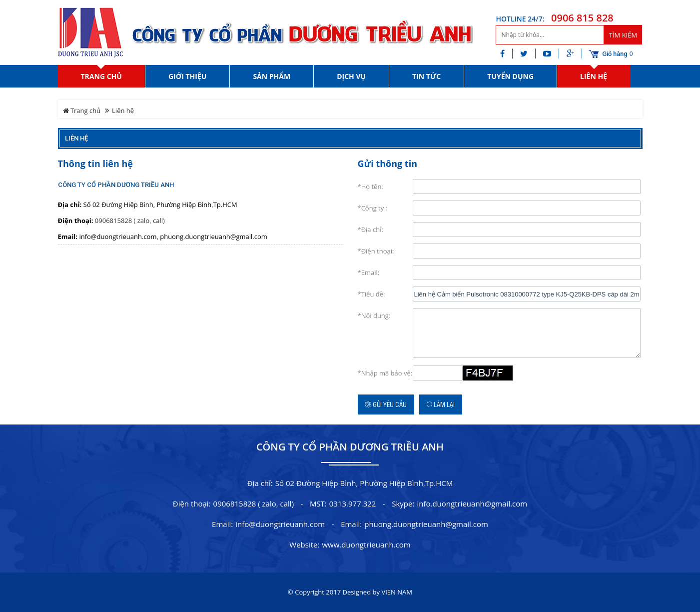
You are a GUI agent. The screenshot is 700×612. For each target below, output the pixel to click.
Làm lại (441, 404)
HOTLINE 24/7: (520, 19)
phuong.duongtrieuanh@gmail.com (426, 524)
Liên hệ (76, 138)
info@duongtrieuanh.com (280, 524)
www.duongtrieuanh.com (366, 544)
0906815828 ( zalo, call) (130, 220)
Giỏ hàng (615, 54)
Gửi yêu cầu (386, 404)
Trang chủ (82, 110)
